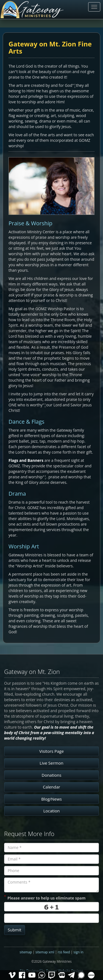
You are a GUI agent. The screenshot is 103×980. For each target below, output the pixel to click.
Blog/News (51, 799)
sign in (78, 952)
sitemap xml (45, 952)
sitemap (26, 952)
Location (52, 811)
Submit (15, 930)
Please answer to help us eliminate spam (45, 898)
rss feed (64, 952)
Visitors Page (51, 751)
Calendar (51, 787)
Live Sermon (51, 763)
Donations (52, 775)
